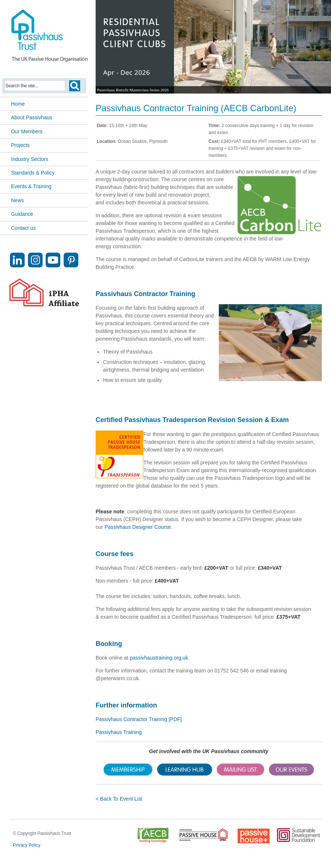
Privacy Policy (27, 845)
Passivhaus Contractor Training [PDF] (139, 719)
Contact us (23, 228)
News (17, 200)
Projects (20, 145)
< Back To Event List (119, 799)
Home (18, 104)
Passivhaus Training (119, 732)
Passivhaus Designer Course (138, 527)
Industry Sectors (30, 159)
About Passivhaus (32, 117)
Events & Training (31, 186)
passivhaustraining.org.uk (159, 658)
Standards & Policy (33, 173)
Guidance (22, 214)
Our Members (27, 131)
